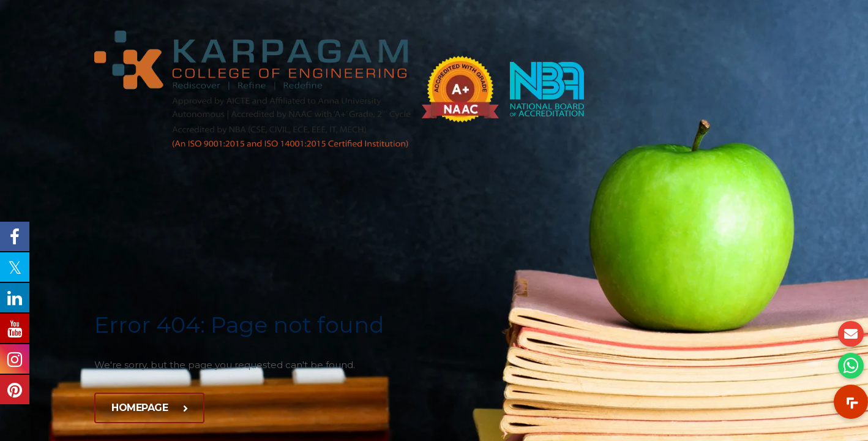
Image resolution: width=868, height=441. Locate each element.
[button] (851, 402)
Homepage (149, 408)
